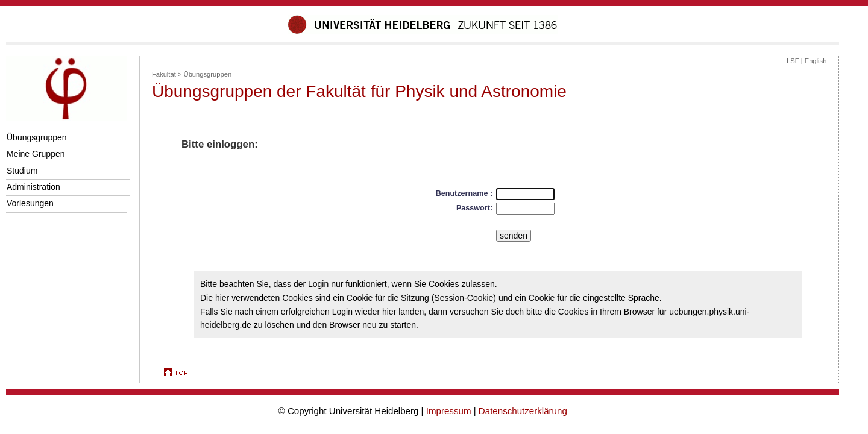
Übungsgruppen (37, 137)
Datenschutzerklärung (523, 411)
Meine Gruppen (36, 154)
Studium (22, 171)
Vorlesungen (30, 203)
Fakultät (164, 74)
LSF (793, 61)
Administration (33, 187)
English (816, 61)
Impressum (449, 411)
